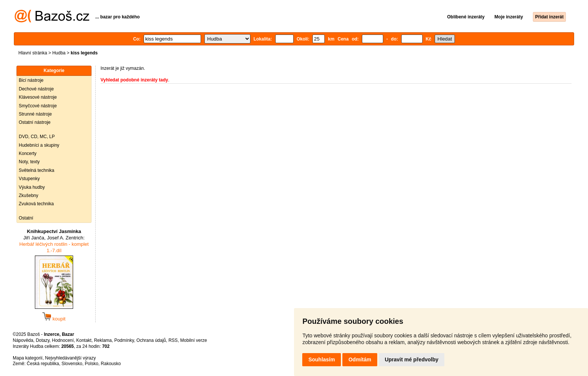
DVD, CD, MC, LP (37, 137)
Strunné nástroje (35, 114)
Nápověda (23, 340)
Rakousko (111, 364)
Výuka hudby (32, 187)
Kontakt (84, 340)
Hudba (59, 53)
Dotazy (42, 340)
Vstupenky (29, 179)
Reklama (103, 340)
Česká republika (43, 364)
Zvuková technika (36, 204)
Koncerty (28, 153)
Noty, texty (29, 162)
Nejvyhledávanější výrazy (70, 358)
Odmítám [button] (360, 359)
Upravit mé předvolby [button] (412, 359)
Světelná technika (37, 170)
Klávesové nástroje (38, 97)
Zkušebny (28, 196)
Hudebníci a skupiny (39, 145)
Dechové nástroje (36, 89)
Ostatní (26, 218)
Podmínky (124, 340)
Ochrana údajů (151, 340)
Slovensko (72, 364)
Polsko (91, 364)
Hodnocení (63, 340)
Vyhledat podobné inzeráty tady (134, 80)
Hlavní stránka (33, 53)
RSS (173, 340)
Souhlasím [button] (322, 359)
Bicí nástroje (31, 80)
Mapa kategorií (28, 358)
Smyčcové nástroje (38, 106)
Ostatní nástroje (35, 122)
